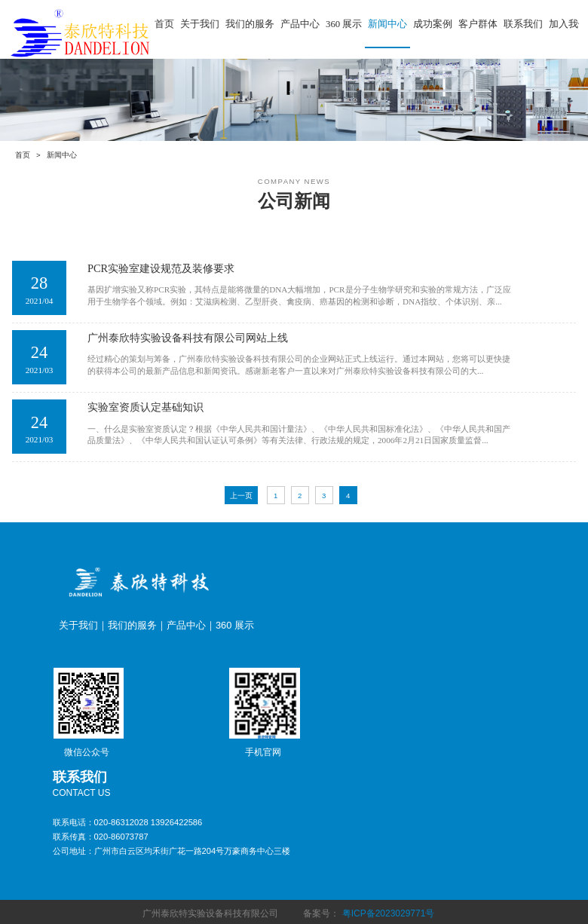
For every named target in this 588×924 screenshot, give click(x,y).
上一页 (241, 496)
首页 (164, 24)
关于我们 (200, 24)
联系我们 (523, 24)
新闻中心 (387, 24)
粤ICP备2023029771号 (389, 913)
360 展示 (344, 24)
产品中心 (300, 24)
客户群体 (478, 24)
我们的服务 (250, 24)
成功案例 (433, 24)
